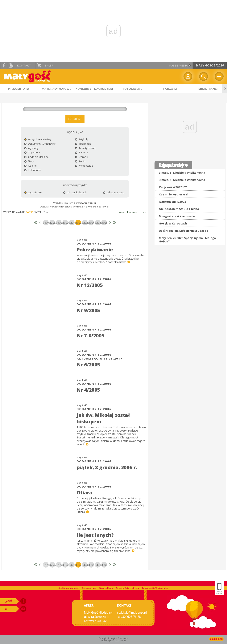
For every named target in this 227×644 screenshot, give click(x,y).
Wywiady (31, 148)
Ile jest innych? (95, 535)
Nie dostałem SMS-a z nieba (179, 209)
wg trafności (33, 192)
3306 (104, 223)
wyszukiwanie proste (133, 212)
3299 (59, 223)
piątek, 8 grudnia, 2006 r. (107, 467)
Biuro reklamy (106, 588)
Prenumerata (89, 588)
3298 (52, 223)
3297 (46, 223)
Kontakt (24, 65)
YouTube (10, 65)
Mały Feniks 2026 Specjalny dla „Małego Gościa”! (187, 240)
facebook (4, 65)
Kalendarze (33, 170)
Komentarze (84, 166)
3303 (85, 223)
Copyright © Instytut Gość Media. (113, 638)
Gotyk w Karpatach (173, 223)
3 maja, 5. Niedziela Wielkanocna (182, 173)
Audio (80, 161)
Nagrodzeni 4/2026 (173, 202)
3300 (65, 223)
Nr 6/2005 (88, 365)
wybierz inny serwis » (99, 207)
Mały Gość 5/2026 (210, 65)
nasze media (178, 65)
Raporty (81, 152)
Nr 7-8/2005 (91, 335)
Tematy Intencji (86, 148)
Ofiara (84, 493)
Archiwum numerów (69, 588)
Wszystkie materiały (38, 139)
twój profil (188, 76)
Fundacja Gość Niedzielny (155, 588)
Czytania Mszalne (36, 157)
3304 (91, 223)
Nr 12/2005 (90, 285)
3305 (98, 223)
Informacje (83, 144)
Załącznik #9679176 (173, 187)
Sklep (49, 65)
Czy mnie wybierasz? (174, 194)
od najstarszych (109, 192)
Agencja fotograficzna (128, 588)
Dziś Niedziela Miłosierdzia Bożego (184, 231)
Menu (219, 76)
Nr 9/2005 (88, 310)
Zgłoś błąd (216, 639)
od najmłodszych (72, 192)
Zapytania (32, 152)
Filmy (29, 161)
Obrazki (81, 157)
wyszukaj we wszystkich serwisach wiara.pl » (63, 207)
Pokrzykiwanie (95, 249)
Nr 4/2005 (88, 390)
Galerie (30, 166)
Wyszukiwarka (204, 76)
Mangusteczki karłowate (177, 216)
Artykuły (82, 139)
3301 (72, 223)
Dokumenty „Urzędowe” (40, 144)
